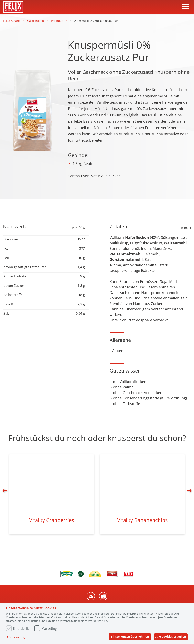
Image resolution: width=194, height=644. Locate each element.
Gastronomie (36, 21)
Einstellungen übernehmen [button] (128, 637)
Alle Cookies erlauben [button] (170, 637)
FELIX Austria (12, 21)
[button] (18, 637)
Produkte (57, 21)
